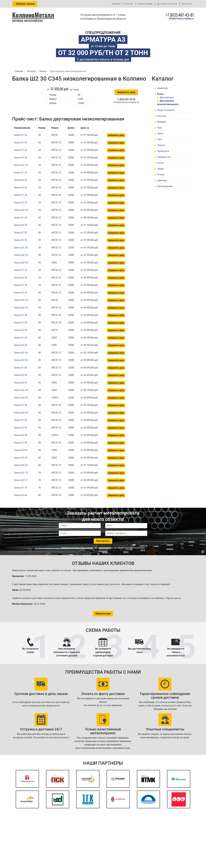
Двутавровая (167, 97)
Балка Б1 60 (21, 443)
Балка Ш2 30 (21, 255)
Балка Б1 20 (21, 135)
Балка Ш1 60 (21, 458)
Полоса (161, 145)
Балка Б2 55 (21, 428)
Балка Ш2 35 (21, 308)
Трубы (161, 169)
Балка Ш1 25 (21, 210)
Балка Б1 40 (21, 315)
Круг (160, 128)
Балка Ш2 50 (21, 413)
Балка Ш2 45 (21, 398)
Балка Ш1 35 (21, 300)
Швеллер (162, 180)
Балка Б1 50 (21, 405)
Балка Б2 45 (21, 375)
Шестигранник (165, 186)
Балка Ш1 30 (21, 248)
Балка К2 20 (21, 158)
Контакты (187, 4)
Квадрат (162, 122)
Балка (161, 94)
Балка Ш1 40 (21, 353)
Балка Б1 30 (21, 218)
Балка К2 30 (21, 240)
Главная (116, 4)
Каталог (129, 4)
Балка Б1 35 (21, 270)
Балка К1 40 (21, 338)
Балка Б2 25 (21, 180)
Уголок (161, 175)
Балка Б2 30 (21, 225)
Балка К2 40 (21, 345)
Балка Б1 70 (21, 488)
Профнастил (164, 157)
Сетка (160, 163)
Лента (160, 134)
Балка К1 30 (21, 233)
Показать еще (103, 614)
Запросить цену (126, 92)
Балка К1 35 (21, 285)
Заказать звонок (25, 4)
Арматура (163, 88)
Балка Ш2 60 (21, 465)
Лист (160, 139)
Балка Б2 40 (21, 330)
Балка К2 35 (21, 293)
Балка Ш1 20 (21, 165)
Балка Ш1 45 (21, 390)
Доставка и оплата (167, 4)
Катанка (162, 116)
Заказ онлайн (145, 4)
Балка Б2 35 (21, 278)
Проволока (163, 151)
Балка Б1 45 (21, 368)
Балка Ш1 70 (21, 473)
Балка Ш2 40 (21, 360)
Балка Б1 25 (21, 173)
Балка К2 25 (21, 203)
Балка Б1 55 (21, 420)
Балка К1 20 (21, 150)
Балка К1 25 (21, 195)
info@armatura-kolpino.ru (181, 18)
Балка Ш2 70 (21, 480)
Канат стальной (166, 110)
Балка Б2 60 (21, 450)
